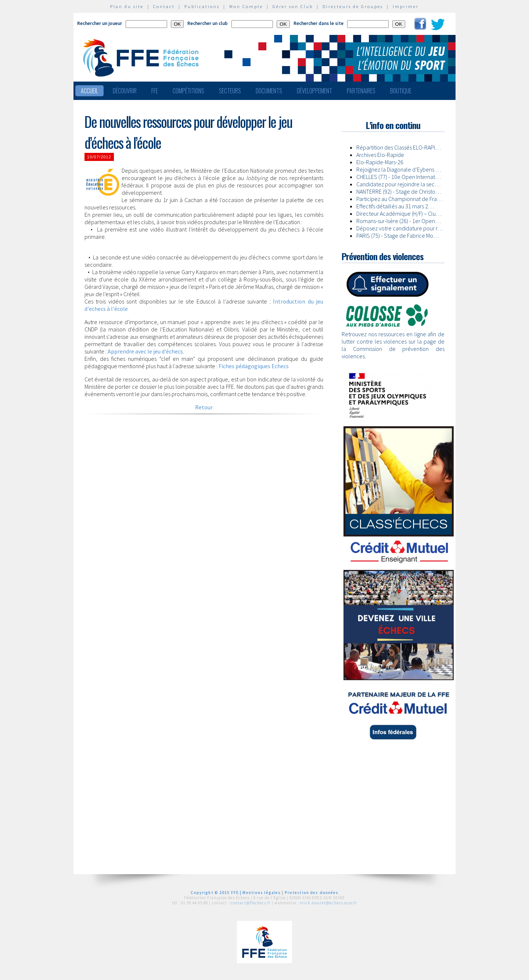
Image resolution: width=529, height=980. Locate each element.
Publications (202, 6)
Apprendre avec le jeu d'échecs (145, 351)
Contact (164, 6)
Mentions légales (262, 893)
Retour (204, 407)
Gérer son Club (293, 6)
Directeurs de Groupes (353, 6)
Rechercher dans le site (319, 23)
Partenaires (361, 91)
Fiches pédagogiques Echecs (254, 366)
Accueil (89, 91)
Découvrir (125, 91)
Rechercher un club (208, 23)
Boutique (401, 91)
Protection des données (312, 893)
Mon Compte (246, 6)
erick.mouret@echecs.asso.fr (329, 903)
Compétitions (188, 91)
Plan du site (127, 6)
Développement (314, 91)
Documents (269, 91)
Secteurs (230, 91)
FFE (155, 91)
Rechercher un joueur (100, 23)
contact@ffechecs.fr (251, 903)
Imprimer (406, 6)
